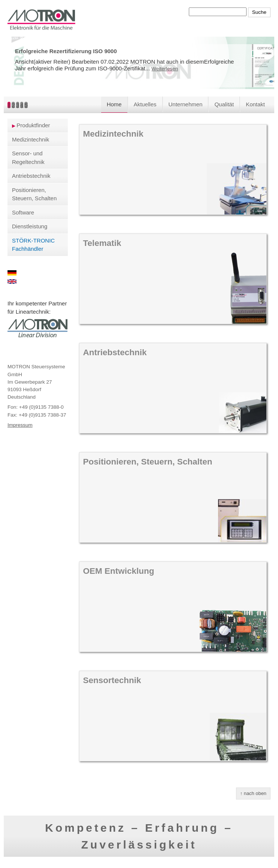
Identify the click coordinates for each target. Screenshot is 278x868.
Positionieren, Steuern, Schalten (34, 194)
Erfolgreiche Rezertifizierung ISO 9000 (66, 51)
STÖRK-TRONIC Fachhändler (33, 245)
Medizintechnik (31, 139)
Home (114, 104)
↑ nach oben (253, 793)
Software (23, 212)
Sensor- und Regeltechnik (28, 158)
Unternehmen (186, 104)
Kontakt (255, 104)
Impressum (20, 425)
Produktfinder (33, 125)
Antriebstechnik (31, 176)
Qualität (224, 104)
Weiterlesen (165, 69)
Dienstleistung (30, 226)
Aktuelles (145, 104)
